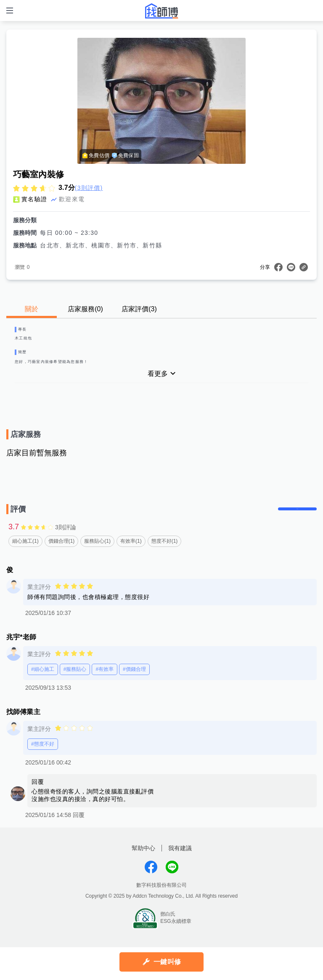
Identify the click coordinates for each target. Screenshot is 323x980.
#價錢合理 (134, 687)
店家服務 (85, 309)
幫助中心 (143, 866)
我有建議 (180, 866)
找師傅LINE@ (172, 885)
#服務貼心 (75, 687)
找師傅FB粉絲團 (151, 885)
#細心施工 (43, 687)
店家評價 (139, 309)
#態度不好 (43, 762)
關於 (32, 309)
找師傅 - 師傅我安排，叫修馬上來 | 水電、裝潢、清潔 (161, 11)
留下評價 (291, 523)
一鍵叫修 (167, 962)
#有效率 (105, 687)
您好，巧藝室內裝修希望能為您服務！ (69, 370)
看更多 (158, 383)
